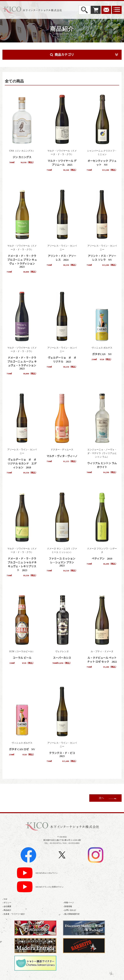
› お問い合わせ (70, 910)
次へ (101, 798)
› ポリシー (7, 903)
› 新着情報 (68, 906)
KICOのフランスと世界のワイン (50, 887)
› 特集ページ (69, 903)
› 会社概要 (7, 906)
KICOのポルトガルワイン (47, 873)
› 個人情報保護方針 (71, 914)
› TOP (5, 899)
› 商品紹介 (7, 910)
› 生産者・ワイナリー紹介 (14, 914)
